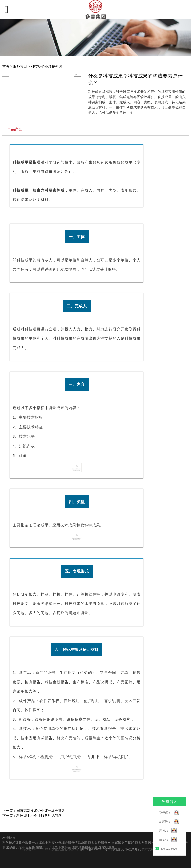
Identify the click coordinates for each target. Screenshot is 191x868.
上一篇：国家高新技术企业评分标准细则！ (36, 811)
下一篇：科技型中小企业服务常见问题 (32, 816)
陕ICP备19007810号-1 (95, 849)
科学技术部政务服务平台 (20, 843)
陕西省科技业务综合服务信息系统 (63, 843)
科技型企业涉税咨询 (47, 67)
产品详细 (15, 129)
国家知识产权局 (123, 843)
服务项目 (21, 67)
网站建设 (117, 849)
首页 (6, 67)
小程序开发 (133, 849)
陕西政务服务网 (99, 843)
